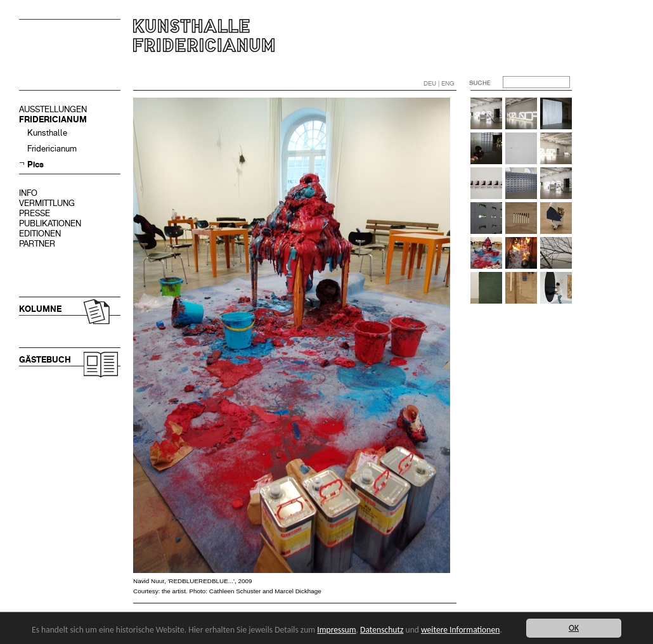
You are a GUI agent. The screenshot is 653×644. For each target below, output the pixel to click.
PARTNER (37, 244)
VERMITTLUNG (47, 203)
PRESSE (35, 213)
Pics (36, 164)
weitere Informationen (460, 630)
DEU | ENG (439, 83)
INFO (28, 193)
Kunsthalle (47, 133)
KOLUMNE (40, 309)
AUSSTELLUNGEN (53, 109)
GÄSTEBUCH (45, 360)
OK (574, 628)
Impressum (336, 630)
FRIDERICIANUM (53, 119)
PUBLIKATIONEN (50, 223)
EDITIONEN (40, 234)
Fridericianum (52, 149)
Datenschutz (382, 630)
